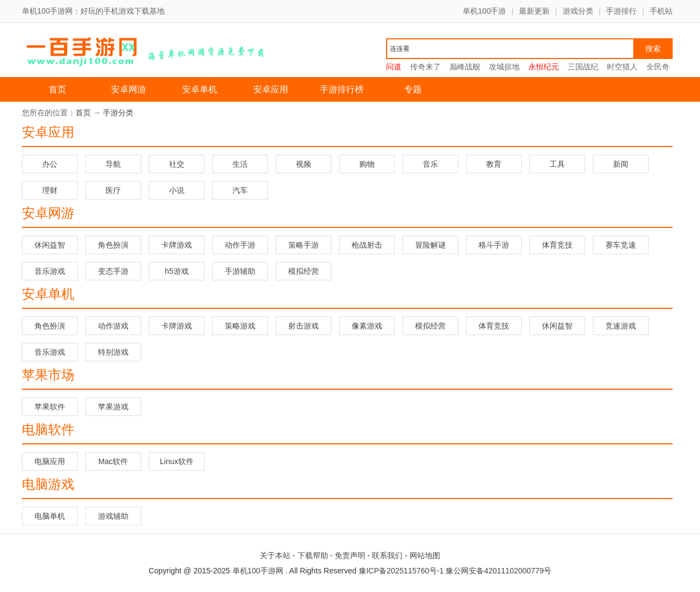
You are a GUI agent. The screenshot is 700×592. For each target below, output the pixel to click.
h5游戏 (177, 271)
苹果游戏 (113, 407)
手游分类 (118, 113)
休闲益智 (50, 245)
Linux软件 (176, 461)
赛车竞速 (621, 245)
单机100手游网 (258, 571)
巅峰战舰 (465, 67)
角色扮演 (113, 245)
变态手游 (113, 271)
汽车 (240, 190)
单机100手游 (484, 11)
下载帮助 (313, 555)
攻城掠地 (504, 67)
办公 (50, 164)
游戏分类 (578, 11)
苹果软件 (50, 407)
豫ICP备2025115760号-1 (401, 571)
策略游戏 (240, 326)
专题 (413, 89)
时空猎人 (622, 67)
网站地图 (425, 555)
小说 (177, 190)
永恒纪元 (544, 67)
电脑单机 (50, 516)
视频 (304, 164)
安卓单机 (200, 89)
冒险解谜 (430, 245)
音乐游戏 (50, 271)
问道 (394, 67)
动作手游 (240, 245)
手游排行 (621, 11)
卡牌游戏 (177, 245)
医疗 (113, 190)
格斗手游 (494, 245)
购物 (367, 164)
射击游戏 (304, 326)
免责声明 (350, 555)
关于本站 (275, 555)
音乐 (430, 164)
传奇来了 (425, 67)
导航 (113, 164)
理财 (50, 190)
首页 (57, 89)
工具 (557, 164)
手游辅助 (240, 271)
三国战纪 (583, 67)
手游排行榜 (342, 89)
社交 (177, 164)
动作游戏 (113, 326)
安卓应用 (271, 89)
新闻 (621, 164)
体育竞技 (557, 245)
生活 (240, 164)
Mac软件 (113, 461)
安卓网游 (129, 89)
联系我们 (387, 555)
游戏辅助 (113, 516)
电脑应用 (50, 461)
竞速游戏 (621, 326)
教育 (494, 164)
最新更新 (534, 11)
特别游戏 (113, 352)
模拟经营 (304, 271)
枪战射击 (367, 245)
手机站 (661, 11)
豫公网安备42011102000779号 (498, 571)
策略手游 (304, 245)
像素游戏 (367, 326)
